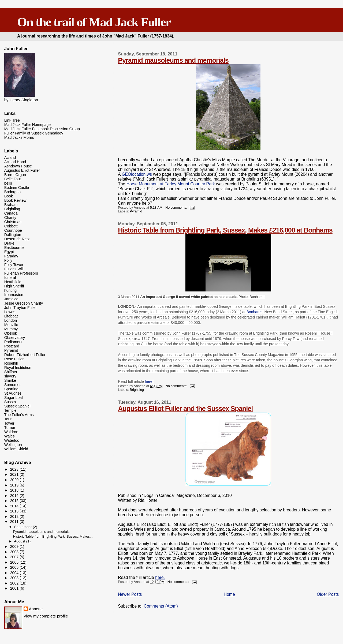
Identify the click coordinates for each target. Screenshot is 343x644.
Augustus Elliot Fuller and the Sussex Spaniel (185, 409)
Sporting (11, 389)
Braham (11, 205)
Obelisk (11, 333)
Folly (8, 260)
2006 (15, 562)
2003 (15, 578)
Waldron (11, 432)
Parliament (13, 342)
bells (8, 183)
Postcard (12, 346)
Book (9, 196)
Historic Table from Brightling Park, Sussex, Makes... (53, 536)
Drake (9, 243)
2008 (15, 552)
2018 (15, 490)
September (24, 527)
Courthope (13, 230)
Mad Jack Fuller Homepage (27, 125)
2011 (15, 522)
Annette (36, 609)
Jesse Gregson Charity (24, 303)
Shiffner (11, 372)
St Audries (13, 393)
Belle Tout (13, 179)
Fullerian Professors (21, 273)
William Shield (16, 449)
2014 (15, 506)
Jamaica (11, 299)
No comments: (177, 208)
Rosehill (11, 363)
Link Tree (12, 120)
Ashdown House (18, 166)
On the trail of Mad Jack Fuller (94, 22)
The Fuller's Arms (19, 415)
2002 (15, 583)
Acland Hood (15, 162)
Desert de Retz (17, 239)
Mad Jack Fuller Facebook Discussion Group (42, 129)
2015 (15, 501)
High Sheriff (14, 286)
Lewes (10, 312)
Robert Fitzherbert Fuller (25, 355)
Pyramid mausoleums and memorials (173, 60)
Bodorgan (13, 192)
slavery (10, 376)
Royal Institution (18, 368)
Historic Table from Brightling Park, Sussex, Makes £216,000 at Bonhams (225, 230)
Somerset (12, 385)
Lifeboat (11, 316)
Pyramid (136, 211)
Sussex (11, 402)
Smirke (10, 380)
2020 (15, 480)
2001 (15, 588)
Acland (10, 158)
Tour (8, 419)
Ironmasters (14, 295)
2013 (15, 511)
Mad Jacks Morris (19, 137)
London (11, 320)
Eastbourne (14, 248)
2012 (15, 516)
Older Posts (328, 594)
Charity (10, 218)
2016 (15, 496)
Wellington (13, 445)
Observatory (15, 338)
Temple (10, 410)
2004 (15, 573)
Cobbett (11, 226)
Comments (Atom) (161, 606)
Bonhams (254, 312)
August (20, 541)
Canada (11, 213)
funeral (10, 278)
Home (229, 594)
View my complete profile (46, 616)
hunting (11, 290)
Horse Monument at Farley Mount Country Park (171, 184)
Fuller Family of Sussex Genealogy (34, 133)
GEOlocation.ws (137, 174)
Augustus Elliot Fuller (22, 170)
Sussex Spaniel (17, 406)
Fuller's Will (14, 269)
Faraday (11, 256)
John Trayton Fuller (20, 308)
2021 (15, 474)
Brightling (137, 390)
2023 (15, 469)
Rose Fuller (14, 359)
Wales (10, 436)
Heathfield (13, 282)
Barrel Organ (15, 175)
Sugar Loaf (14, 398)
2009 (15, 546)
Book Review (15, 200)
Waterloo (12, 440)
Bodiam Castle (17, 188)
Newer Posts (130, 594)
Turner (10, 428)
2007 (15, 557)
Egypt (9, 252)
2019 (15, 485)
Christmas (13, 222)
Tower (9, 423)
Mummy (11, 329)
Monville (11, 325)
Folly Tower (14, 265)
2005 (15, 567)
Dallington (13, 235)
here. (149, 381)
